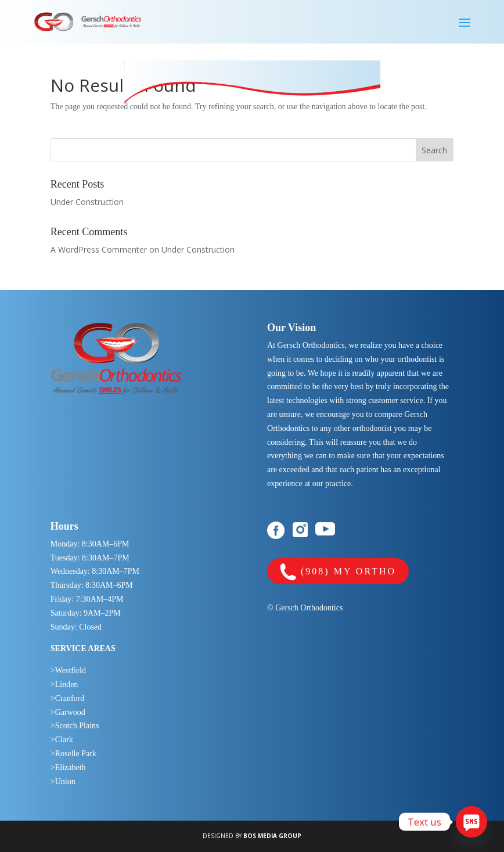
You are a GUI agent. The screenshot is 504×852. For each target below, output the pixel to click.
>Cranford (67, 698)
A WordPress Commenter (99, 249)
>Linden (64, 684)
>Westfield (68, 671)
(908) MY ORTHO (338, 572)
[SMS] (471, 822)
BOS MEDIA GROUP (272, 836)
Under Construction (87, 202)
